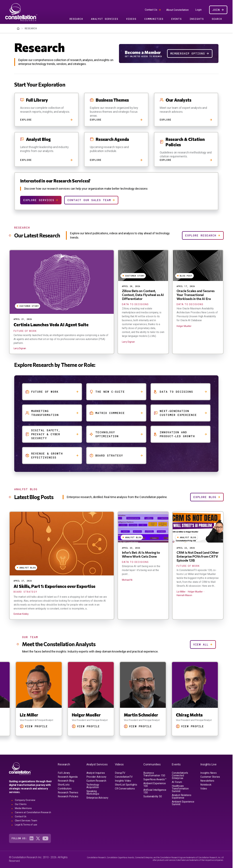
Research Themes (68, 792)
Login (198, 10)
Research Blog (66, 781)
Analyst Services (105, 19)
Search (217, 19)
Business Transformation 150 (154, 774)
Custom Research (96, 781)
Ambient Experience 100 (154, 785)
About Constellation (177, 10)
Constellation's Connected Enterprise (180, 775)
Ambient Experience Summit (183, 803)
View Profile (36, 726)
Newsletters (207, 781)
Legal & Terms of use (26, 825)
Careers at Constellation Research (33, 812)
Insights (197, 19)
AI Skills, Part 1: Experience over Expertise (54, 586)
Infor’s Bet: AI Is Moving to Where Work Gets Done (141, 554)
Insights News (208, 773)
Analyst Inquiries (96, 773)
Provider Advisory (96, 777)
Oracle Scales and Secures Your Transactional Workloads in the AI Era (196, 295)
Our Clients (21, 804)
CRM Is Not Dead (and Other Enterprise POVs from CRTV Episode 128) (198, 556)
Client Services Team (26, 821)
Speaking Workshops (93, 792)
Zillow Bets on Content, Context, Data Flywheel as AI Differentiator (143, 295)
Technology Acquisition (93, 786)
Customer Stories (210, 777)
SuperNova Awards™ (155, 779)
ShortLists (64, 785)
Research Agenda (68, 777)
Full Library (64, 773)
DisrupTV (120, 773)
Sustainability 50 (153, 796)
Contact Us (151, 10)
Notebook (206, 785)
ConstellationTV (124, 777)
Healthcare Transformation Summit (180, 789)
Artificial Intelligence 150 (155, 791)
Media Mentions (23, 808)
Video (204, 789)
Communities (154, 19)
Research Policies (68, 796)
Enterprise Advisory (97, 798)
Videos (131, 19)
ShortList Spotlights (126, 785)
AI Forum (177, 782)
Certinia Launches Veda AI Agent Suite (51, 325)
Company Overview (25, 800)
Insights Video (123, 781)
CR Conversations (125, 789)
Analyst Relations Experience (182, 796)
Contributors (65, 789)
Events (177, 19)
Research (76, 19)
